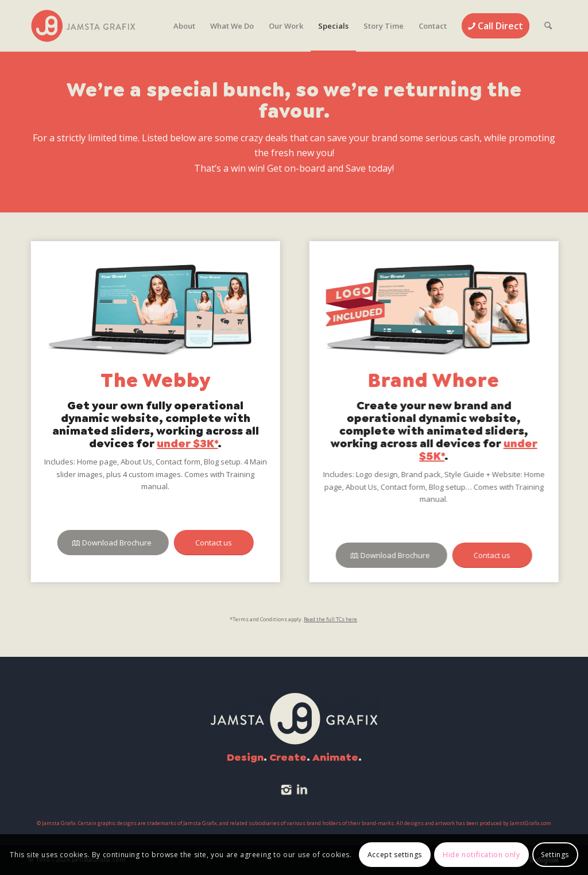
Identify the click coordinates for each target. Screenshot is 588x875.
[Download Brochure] (112, 543)
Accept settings (395, 855)
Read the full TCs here (330, 619)
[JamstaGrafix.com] (84, 26)
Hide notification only (481, 855)
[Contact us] (213, 543)
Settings (555, 855)
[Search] (548, 26)
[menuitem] (184, 26)
